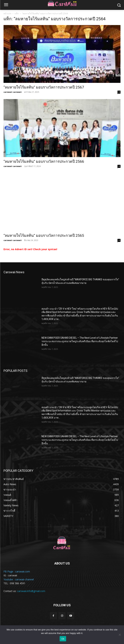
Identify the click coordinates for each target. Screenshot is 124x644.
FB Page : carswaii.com (17, 571)
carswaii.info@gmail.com (31, 591)
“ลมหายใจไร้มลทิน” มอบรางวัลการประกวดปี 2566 (44, 161)
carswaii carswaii (13, 92)
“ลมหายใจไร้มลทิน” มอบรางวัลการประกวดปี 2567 (44, 87)
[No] (120, 635)
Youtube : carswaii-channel (19, 579)
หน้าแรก (7, 13)
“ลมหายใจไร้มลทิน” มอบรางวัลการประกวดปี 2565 (44, 236)
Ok (63, 639)
